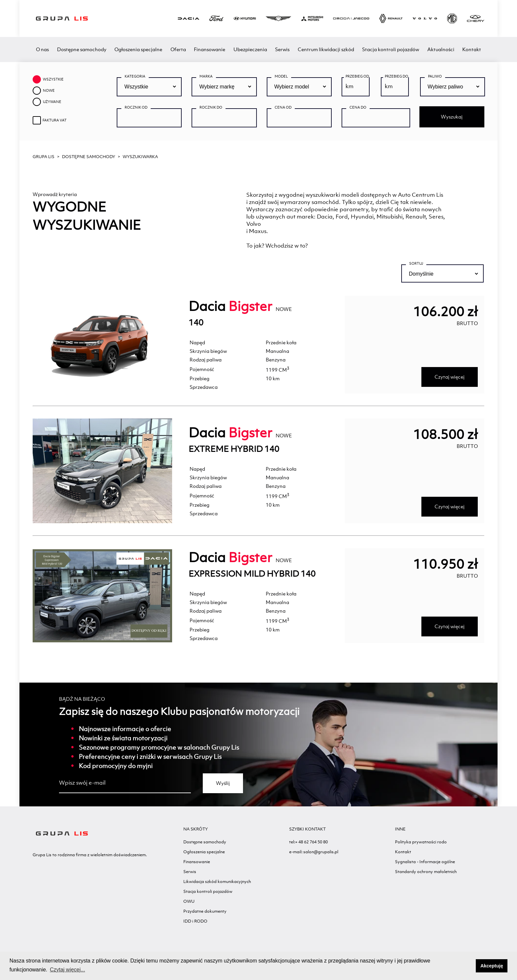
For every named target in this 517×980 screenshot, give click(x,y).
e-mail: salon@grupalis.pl (314, 852)
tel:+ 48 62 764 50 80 (308, 842)
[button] (469, 966)
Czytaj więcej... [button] (67, 970)
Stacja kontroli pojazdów (391, 49)
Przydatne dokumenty (205, 911)
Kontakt (472, 49)
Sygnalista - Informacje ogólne (425, 862)
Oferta (178, 49)
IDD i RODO (195, 921)
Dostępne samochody (82, 49)
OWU (189, 901)
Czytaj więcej (450, 377)
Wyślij (223, 783)
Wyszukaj (452, 117)
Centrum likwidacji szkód (326, 49)
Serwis (282, 49)
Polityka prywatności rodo (421, 842)
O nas (42, 49)
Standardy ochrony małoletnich (426, 872)
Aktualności (441, 49)
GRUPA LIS (44, 157)
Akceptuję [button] (492, 966)
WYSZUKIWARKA (140, 157)
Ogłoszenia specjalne (138, 49)
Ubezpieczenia (250, 49)
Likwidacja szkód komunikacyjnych (217, 881)
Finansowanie (210, 49)
